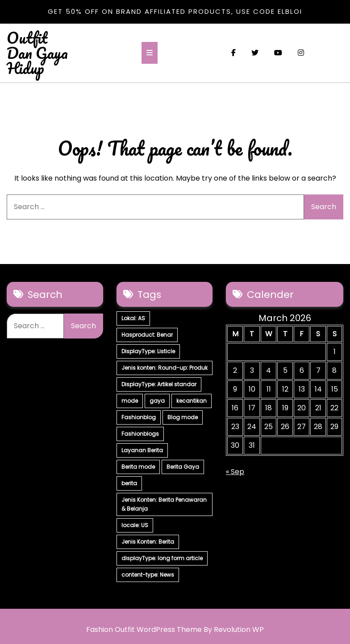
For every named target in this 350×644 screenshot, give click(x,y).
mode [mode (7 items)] (130, 401)
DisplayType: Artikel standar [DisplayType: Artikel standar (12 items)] (159, 384)
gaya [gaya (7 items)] (157, 401)
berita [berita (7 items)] (129, 483)
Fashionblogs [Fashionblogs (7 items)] (140, 434)
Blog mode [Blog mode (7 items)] (183, 417)
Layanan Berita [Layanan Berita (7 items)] (142, 450)
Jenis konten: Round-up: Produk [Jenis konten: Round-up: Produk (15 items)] (165, 368)
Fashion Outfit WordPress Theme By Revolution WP (175, 630)
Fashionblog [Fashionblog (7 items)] (139, 417)
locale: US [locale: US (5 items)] (135, 525)
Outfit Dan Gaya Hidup (37, 53)
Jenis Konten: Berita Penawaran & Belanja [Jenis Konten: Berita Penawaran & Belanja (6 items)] (164, 504)
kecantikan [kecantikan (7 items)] (192, 401)
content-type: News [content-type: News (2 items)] (148, 575)
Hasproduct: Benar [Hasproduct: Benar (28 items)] (147, 335)
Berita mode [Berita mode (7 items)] (138, 467)
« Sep (235, 472)
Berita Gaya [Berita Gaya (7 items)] (183, 467)
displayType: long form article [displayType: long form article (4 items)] (162, 558)
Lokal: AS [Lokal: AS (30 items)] (133, 318)
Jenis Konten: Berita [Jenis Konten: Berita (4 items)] (148, 542)
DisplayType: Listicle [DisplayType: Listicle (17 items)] (148, 351)
